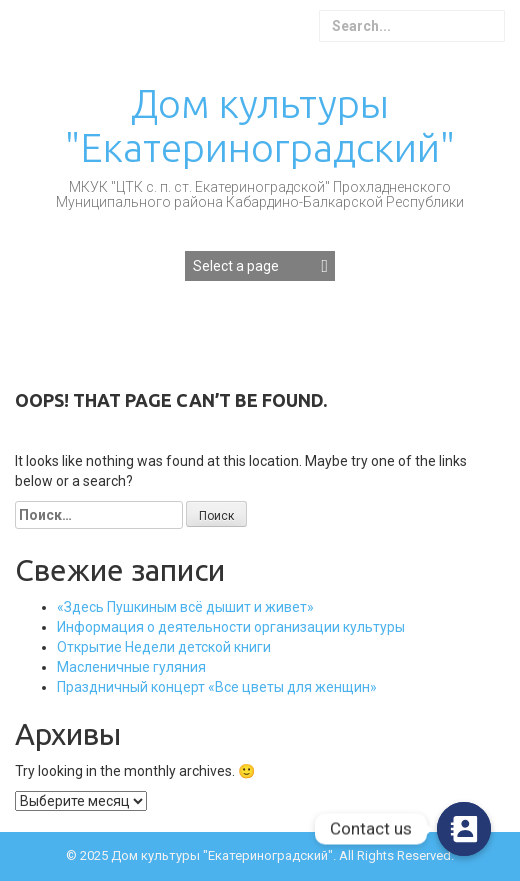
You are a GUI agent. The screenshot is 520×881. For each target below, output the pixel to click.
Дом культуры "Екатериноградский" (260, 125)
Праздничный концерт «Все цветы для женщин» (217, 687)
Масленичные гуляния (131, 667)
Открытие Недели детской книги (164, 647)
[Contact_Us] (464, 829)
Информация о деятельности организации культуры (231, 627)
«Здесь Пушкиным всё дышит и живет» (185, 607)
